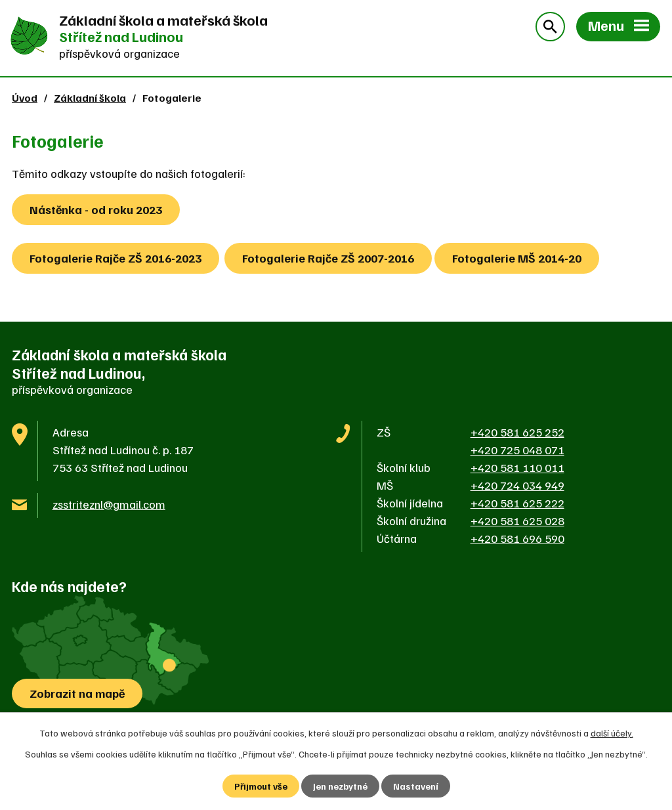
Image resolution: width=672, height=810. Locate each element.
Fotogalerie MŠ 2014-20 (517, 258)
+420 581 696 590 (517, 538)
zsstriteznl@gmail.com (109, 504)
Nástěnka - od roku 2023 (96, 209)
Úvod (25, 97)
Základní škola (90, 97)
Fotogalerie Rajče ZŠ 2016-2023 (115, 258)
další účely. (612, 733)
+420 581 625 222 (517, 503)
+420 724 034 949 (517, 485)
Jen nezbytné (340, 786)
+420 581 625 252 (517, 432)
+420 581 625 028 (517, 521)
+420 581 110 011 (517, 467)
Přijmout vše (261, 786)
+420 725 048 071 (517, 450)
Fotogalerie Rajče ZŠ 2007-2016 (328, 258)
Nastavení (416, 786)
